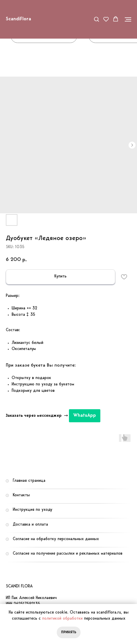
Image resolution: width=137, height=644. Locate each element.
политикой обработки (62, 619)
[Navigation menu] (128, 19)
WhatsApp (85, 416)
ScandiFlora (18, 19)
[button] (96, 19)
